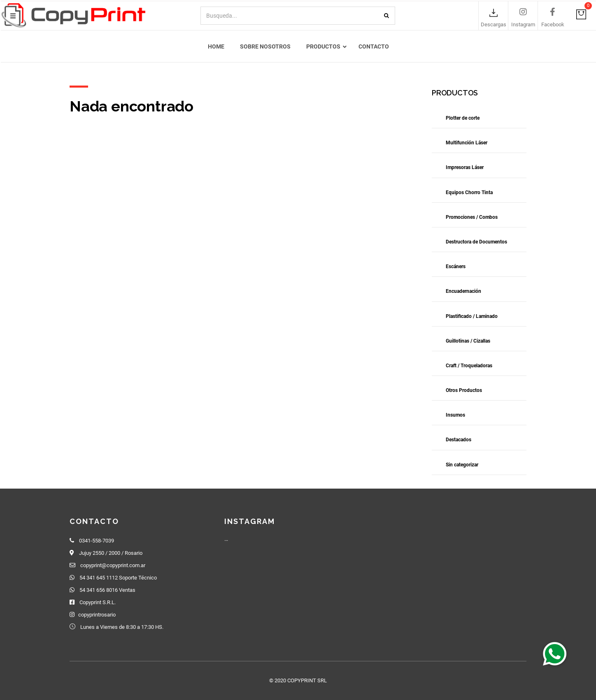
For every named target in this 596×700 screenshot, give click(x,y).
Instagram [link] (523, 25)
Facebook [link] (553, 25)
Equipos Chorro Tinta (469, 194)
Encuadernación (463, 293)
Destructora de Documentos (476, 243)
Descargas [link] (494, 25)
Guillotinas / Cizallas (468, 342)
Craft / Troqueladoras (469, 367)
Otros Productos (464, 392)
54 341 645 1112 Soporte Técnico (118, 578)
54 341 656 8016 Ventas (107, 590)
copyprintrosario (97, 615)
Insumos (455, 416)
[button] (555, 654)
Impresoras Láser (465, 169)
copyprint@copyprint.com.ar (113, 565)
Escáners (456, 268)
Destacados (459, 441)
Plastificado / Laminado (472, 318)
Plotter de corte (463, 119)
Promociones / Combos (472, 218)
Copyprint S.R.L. (98, 602)
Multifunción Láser (467, 144)
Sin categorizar (462, 466)
